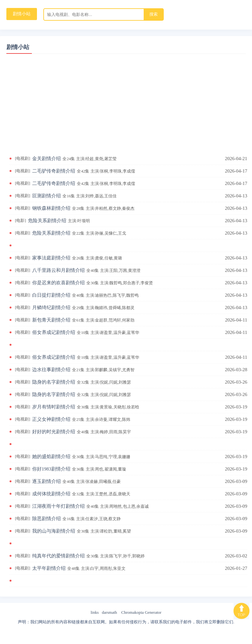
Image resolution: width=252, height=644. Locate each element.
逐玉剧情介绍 (77, 481)
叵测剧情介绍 (75, 196)
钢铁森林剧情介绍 (84, 208)
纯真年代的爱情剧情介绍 (89, 556)
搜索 (154, 14)
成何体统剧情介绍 (82, 494)
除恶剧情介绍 (77, 519)
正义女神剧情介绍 (82, 419)
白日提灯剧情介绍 (86, 295)
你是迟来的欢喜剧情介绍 (94, 283)
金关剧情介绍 (75, 159)
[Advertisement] (126, 98)
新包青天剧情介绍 (84, 320)
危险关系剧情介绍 (60, 221)
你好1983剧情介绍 (80, 469)
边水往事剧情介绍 (84, 370)
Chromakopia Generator (141, 612)
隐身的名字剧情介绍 (83, 382)
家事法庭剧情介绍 (78, 258)
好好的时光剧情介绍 (83, 432)
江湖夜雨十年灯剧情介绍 (91, 506)
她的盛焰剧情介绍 (82, 456)
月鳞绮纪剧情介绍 (84, 308)
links (94, 612)
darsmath (110, 612)
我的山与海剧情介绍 (83, 531)
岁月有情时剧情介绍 (87, 407)
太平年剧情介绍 (80, 568)
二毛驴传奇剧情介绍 (85, 171)
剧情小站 (18, 47)
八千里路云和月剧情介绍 (87, 270)
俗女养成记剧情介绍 (87, 332)
